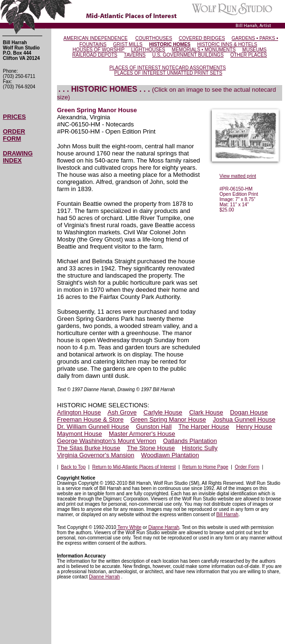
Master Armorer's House (142, 434)
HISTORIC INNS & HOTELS (227, 44)
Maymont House (80, 434)
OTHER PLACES (249, 55)
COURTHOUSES (154, 38)
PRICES (14, 117)
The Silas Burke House (89, 448)
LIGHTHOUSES (148, 50)
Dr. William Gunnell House (93, 427)
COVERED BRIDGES (202, 38)
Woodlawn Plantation (170, 455)
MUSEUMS (254, 50)
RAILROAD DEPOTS (95, 55)
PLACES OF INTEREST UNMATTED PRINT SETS (168, 73)
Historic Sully (200, 448)
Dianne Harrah (164, 527)
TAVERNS (135, 55)
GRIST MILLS (128, 44)
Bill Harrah (227, 514)
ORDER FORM (14, 135)
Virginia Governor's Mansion (96, 455)
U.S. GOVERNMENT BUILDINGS (188, 55)
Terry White (129, 527)
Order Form (247, 467)
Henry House (254, 427)
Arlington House (79, 412)
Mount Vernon (136, 441)
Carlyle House (163, 412)
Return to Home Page (205, 467)
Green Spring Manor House (168, 419)
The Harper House (204, 427)
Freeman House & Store (90, 419)
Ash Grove (122, 412)
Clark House (206, 412)
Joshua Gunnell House (244, 419)
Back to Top (73, 467)
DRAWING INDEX (18, 157)
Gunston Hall (154, 427)
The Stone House (151, 448)
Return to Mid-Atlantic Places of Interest (134, 467)
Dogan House (249, 412)
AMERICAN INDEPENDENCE (96, 38)
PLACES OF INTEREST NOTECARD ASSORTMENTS (167, 68)
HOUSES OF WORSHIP (99, 50)
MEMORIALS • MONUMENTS (204, 50)
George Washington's (86, 441)
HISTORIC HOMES (170, 44)
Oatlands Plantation (190, 441)
